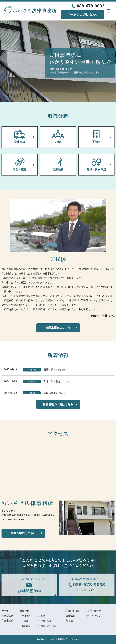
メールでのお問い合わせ (83, 14)
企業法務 (26, 626)
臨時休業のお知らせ (55, 393)
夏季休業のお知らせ (55, 370)
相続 (43, 616)
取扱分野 (24, 611)
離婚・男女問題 (48, 626)
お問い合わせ (94, 611)
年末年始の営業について (57, 381)
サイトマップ (94, 616)
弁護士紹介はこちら (58, 328)
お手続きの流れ (72, 611)
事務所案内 (8, 616)
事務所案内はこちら (23, 533)
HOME (5, 611)
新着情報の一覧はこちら (58, 404)
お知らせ (68, 621)
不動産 (25, 621)
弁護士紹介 (8, 621)
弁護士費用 (69, 616)
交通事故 (26, 616)
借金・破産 (46, 621)
